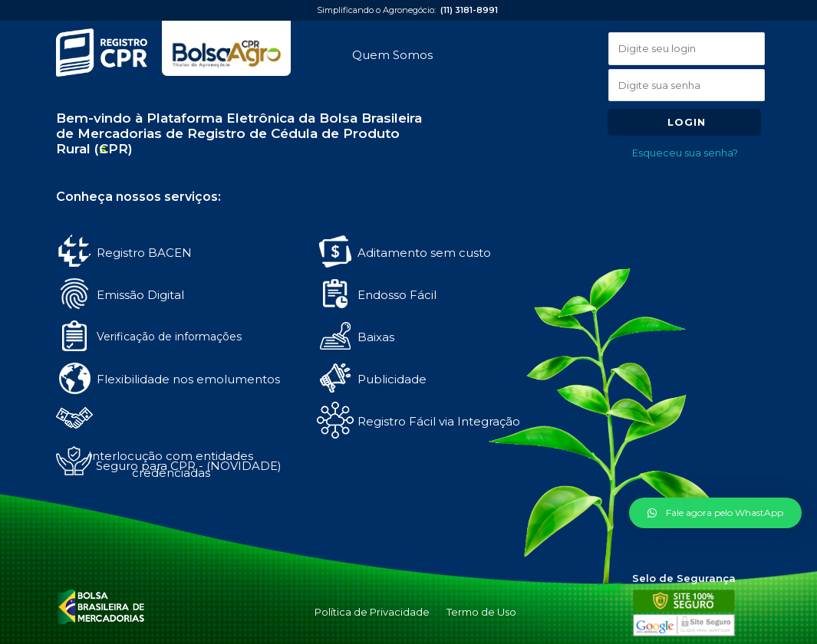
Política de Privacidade (372, 612)
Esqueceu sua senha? (685, 153)
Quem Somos (392, 55)
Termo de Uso (481, 612)
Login (687, 122)
